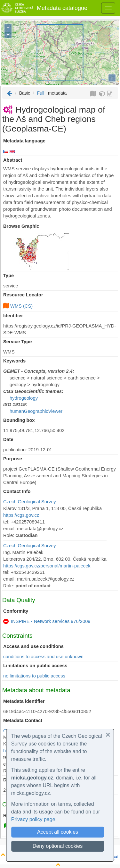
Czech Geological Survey (30, 502)
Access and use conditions (33, 646)
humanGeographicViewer (36, 411)
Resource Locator (23, 295)
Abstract (13, 160)
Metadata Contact (23, 720)
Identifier (13, 316)
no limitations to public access (34, 676)
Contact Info (17, 491)
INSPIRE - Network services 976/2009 (51, 621)
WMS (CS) (21, 306)
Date (8, 439)
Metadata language (24, 141)
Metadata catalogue (44, 8)
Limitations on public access (35, 666)
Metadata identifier (24, 701)
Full (41, 93)
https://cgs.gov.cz (21, 515)
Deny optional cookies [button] (58, 846)
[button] (108, 735)
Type (8, 276)
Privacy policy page (33, 819)
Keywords (14, 361)
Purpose (13, 459)
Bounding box (19, 420)
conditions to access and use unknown (43, 657)
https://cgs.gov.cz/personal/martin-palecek (47, 566)
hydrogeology (24, 398)
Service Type (17, 342)
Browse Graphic (21, 226)
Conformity (16, 611)
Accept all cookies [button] (58, 832)
